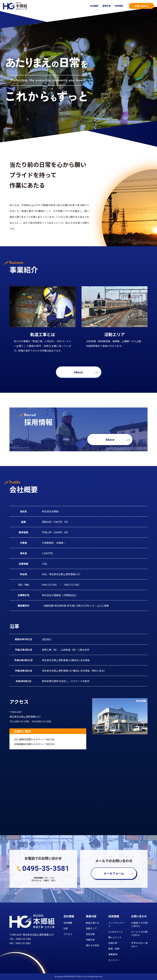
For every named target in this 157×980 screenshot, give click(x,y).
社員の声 (113, 943)
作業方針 (90, 940)
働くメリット (115, 937)
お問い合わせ (141, 6)
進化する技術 (92, 945)
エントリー (114, 960)
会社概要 (94, 6)
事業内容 (106, 6)
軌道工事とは (92, 923)
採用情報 (119, 6)
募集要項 (113, 954)
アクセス (68, 934)
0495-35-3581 (46, 869)
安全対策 (90, 934)
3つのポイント (116, 932)
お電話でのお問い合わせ (139, 924)
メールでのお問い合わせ (139, 933)
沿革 (66, 928)
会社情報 (69, 916)
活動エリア (91, 928)
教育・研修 (114, 949)
